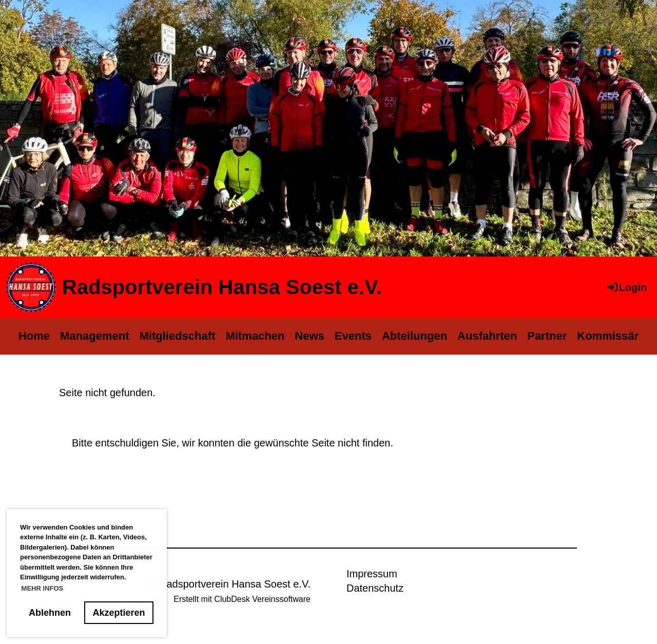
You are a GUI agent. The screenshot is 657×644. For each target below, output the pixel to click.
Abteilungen (414, 336)
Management (94, 336)
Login (626, 287)
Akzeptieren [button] (119, 613)
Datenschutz (375, 588)
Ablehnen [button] (50, 613)
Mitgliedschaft (178, 336)
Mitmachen (255, 336)
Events (353, 336)
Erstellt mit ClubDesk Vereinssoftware (242, 599)
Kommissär (608, 336)
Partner (547, 336)
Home (34, 336)
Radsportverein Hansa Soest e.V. (222, 287)
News (309, 336)
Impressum (372, 574)
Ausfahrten (487, 336)
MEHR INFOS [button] (43, 588)
